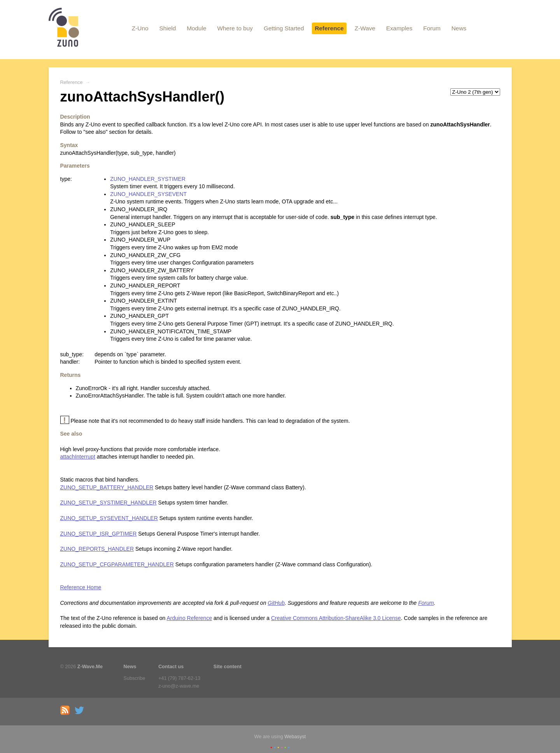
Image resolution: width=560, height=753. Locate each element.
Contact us (171, 667)
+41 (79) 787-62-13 (179, 678)
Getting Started (284, 28)
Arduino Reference (189, 618)
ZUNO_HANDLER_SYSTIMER (148, 179)
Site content (227, 667)
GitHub (276, 603)
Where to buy (235, 28)
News (459, 28)
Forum (432, 28)
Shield (167, 28)
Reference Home (81, 587)
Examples (399, 28)
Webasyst (295, 737)
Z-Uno (140, 28)
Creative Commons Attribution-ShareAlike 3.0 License (336, 618)
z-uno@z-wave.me (179, 686)
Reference (329, 28)
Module (196, 28)
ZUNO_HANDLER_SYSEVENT (148, 194)
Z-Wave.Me (90, 667)
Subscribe (135, 678)
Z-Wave (365, 28)
